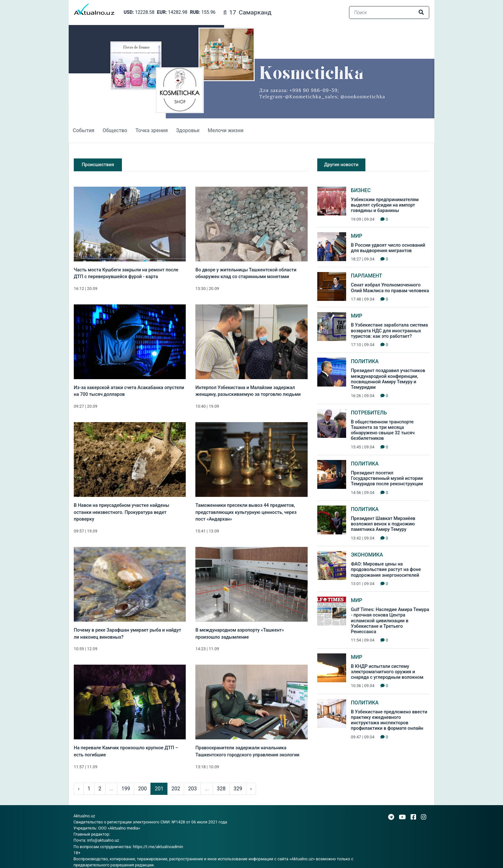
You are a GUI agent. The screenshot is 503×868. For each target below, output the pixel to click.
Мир (357, 236)
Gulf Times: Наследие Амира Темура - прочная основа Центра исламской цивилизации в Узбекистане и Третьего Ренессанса (390, 621)
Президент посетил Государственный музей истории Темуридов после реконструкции (387, 479)
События (84, 130)
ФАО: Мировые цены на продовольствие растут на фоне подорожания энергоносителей (386, 570)
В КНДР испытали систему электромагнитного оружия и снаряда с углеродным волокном (387, 672)
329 (238, 789)
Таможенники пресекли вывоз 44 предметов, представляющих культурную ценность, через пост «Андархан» (246, 512)
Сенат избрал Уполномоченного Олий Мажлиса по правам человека (390, 288)
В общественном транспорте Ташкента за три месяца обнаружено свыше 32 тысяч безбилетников (383, 430)
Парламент (367, 276)
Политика (365, 361)
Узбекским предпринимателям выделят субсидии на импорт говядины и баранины (385, 205)
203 (192, 789)
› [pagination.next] (251, 789)
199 (126, 789)
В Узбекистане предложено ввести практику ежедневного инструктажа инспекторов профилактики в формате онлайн (389, 720)
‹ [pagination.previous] (79, 789)
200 (142, 789)
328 (221, 789)
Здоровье (188, 130)
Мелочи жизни (225, 130)
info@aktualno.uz (103, 840)
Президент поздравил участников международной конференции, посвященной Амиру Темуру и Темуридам (388, 379)
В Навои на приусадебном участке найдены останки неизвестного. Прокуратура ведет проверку (122, 512)
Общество (115, 130)
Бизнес (361, 190)
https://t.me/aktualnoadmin (158, 847)
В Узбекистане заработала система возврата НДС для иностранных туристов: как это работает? (389, 331)
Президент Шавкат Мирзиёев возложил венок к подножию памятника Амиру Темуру (383, 524)
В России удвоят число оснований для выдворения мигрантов (388, 248)
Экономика (367, 555)
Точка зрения (152, 130)
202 (176, 789)
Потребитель (369, 413)
